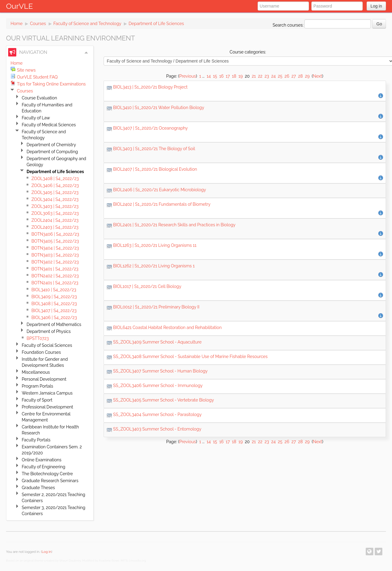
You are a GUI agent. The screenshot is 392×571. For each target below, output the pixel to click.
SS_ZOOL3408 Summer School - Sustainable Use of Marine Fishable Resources (191, 356)
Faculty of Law (36, 118)
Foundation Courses (41, 352)
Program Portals (37, 386)
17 (228, 76)
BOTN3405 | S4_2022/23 (55, 241)
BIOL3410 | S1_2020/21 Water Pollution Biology (159, 108)
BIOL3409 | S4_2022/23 (54, 297)
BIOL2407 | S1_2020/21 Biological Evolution (155, 169)
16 (221, 76)
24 (273, 76)
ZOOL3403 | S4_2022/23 (55, 206)
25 (280, 76)
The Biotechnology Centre (47, 474)
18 (234, 76)
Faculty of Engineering (43, 467)
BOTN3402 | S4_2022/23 (55, 262)
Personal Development (44, 379)
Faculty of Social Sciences (47, 345)
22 (260, 76)
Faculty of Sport (37, 400)
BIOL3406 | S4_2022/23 (54, 318)
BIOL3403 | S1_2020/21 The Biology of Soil (154, 149)
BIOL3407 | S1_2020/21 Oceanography (151, 128)
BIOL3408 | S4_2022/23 (54, 304)
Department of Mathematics (54, 324)
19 (240, 76)
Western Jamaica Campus (47, 393)
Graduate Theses (38, 488)
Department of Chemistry (51, 145)
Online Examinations (42, 460)
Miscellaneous (36, 372)
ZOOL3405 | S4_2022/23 (55, 192)
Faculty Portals (36, 440)
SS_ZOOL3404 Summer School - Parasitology (157, 415)
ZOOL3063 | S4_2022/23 (55, 213)
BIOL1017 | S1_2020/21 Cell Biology (147, 286)
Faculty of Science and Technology (87, 24)
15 (215, 76)
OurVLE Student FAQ (37, 77)
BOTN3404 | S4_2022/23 (55, 248)
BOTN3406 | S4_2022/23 (55, 234)
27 (294, 76)
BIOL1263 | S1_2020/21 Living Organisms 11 (155, 245)
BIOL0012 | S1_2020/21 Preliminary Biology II (156, 307)
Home (17, 24)
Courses (38, 24)
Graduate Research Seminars (50, 481)
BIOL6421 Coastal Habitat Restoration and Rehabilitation (167, 327)
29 (307, 76)
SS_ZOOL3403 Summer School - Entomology (157, 429)
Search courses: (289, 25)
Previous (187, 76)
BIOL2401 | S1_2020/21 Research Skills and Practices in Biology (174, 225)
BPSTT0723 (38, 338)
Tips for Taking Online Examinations (51, 84)
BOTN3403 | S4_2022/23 (55, 255)
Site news (26, 70)
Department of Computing (52, 152)
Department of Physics (49, 331)
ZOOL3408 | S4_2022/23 (55, 179)
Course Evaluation (39, 98)
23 (267, 76)
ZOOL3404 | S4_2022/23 (55, 199)
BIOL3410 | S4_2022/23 (54, 290)
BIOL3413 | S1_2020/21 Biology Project (150, 87)
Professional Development (47, 407)
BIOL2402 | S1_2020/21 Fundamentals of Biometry (162, 204)
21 (254, 76)
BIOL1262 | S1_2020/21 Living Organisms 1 (154, 266)
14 (209, 76)
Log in (376, 6)
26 (287, 76)
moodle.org (138, 561)
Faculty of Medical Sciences (49, 125)
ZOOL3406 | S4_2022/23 (55, 185)
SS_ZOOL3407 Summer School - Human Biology (161, 371)
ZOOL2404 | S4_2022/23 (55, 220)
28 (300, 76)
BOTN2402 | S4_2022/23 (55, 276)
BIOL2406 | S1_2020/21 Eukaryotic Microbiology (160, 190)
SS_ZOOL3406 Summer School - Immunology (158, 386)
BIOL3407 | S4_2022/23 (54, 311)
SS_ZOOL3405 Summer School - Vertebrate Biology (164, 400)
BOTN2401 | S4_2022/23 (55, 283)
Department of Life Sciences (156, 24)
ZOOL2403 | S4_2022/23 (55, 227)
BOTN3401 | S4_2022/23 (55, 269)
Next (317, 76)
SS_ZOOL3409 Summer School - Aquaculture (157, 342)
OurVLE (19, 6)
